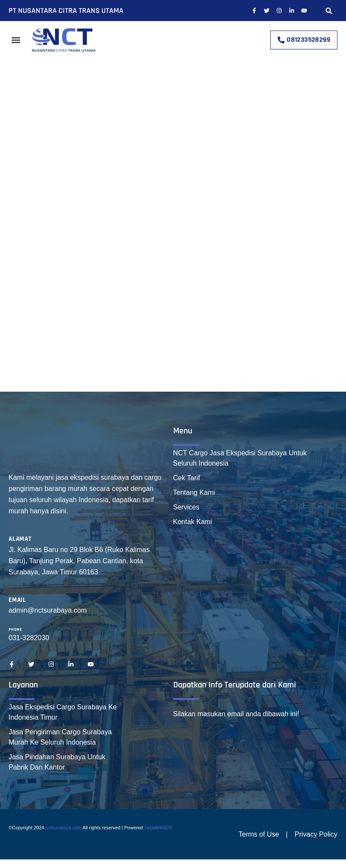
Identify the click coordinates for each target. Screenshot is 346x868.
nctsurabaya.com (64, 828)
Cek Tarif (187, 478)
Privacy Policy (316, 834)
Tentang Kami (194, 492)
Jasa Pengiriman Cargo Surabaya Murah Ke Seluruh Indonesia (60, 737)
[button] (329, 11)
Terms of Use (259, 834)
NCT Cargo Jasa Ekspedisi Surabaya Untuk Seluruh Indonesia (240, 458)
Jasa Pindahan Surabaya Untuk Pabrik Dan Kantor (57, 762)
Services (186, 507)
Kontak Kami (193, 522)
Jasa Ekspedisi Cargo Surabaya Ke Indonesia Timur (63, 712)
